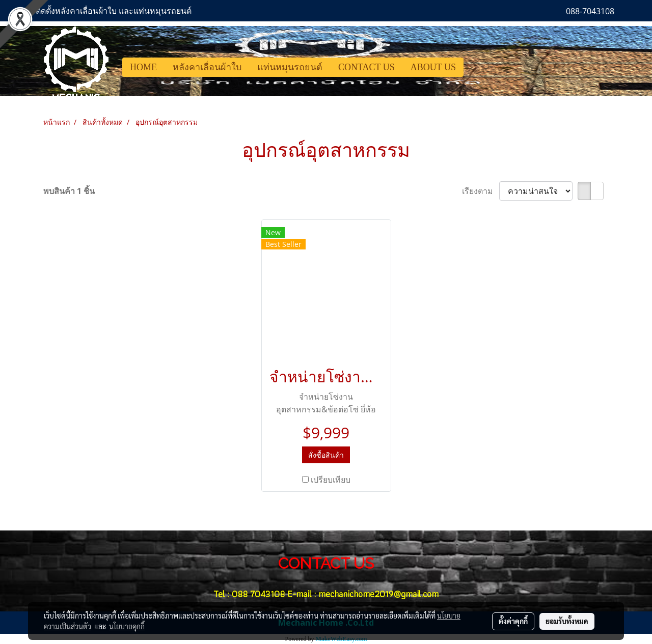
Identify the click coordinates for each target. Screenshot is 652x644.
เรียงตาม (481, 191)
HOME (143, 67)
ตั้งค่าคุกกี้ (513, 621)
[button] (473, 67)
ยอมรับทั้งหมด (567, 621)
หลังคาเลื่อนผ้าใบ (207, 67)
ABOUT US (433, 67)
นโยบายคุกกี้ (127, 626)
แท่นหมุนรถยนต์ (290, 67)
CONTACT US (366, 67)
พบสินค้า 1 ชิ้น (69, 191)
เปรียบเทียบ (331, 480)
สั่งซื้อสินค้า (326, 455)
